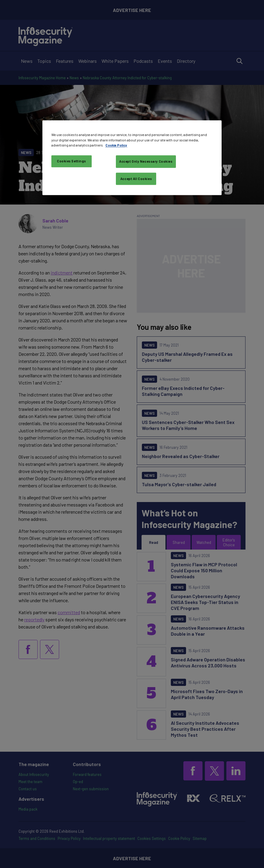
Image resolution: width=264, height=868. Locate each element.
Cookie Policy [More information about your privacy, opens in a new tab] (116, 145)
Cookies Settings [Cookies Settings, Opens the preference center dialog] (72, 161)
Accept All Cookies (136, 179)
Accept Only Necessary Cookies (146, 161)
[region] (132, 158)
